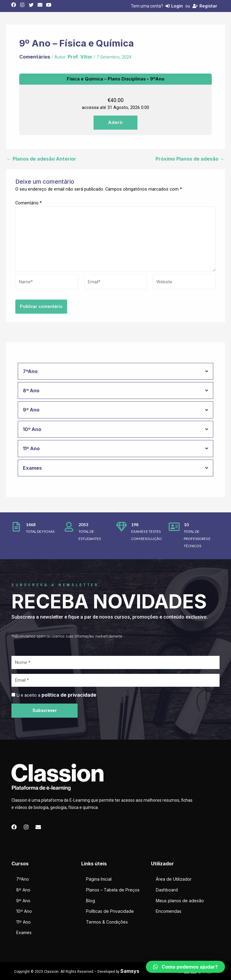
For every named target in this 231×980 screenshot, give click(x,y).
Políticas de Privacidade (110, 911)
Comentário (29, 203)
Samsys (130, 971)
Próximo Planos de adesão (190, 159)
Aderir (115, 122)
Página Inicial (99, 879)
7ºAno (23, 879)
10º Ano (24, 911)
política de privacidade (69, 695)
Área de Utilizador (174, 879)
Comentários (35, 57)
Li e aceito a (56, 695)
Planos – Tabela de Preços (113, 890)
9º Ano (23, 901)
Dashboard (167, 890)
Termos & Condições (107, 922)
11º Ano (23, 922)
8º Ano (23, 890)
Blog (91, 901)
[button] (185, 967)
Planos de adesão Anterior (41, 159)
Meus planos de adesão (180, 901)
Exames (24, 932)
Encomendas (169, 911)
